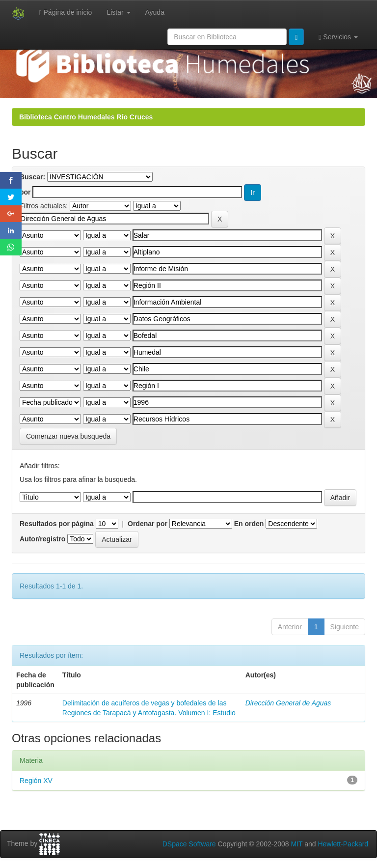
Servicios (338, 37)
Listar (118, 12)
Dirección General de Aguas (288, 703)
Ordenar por (148, 524)
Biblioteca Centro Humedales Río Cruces (86, 117)
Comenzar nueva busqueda (68, 436)
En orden (249, 524)
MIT (296, 844)
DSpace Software (189, 844)
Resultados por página (57, 524)
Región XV (36, 781)
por (25, 192)
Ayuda (155, 12)
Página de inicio (66, 13)
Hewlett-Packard (343, 844)
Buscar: (32, 177)
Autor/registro (42, 539)
